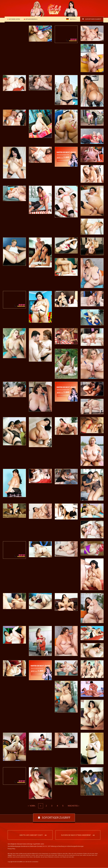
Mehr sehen (41, 844)
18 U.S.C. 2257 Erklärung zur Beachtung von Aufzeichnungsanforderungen (63, 846)
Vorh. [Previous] (32, 806)
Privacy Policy (11, 849)
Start (9, 844)
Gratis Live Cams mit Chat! (31, 835)
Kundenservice (25, 846)
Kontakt (40, 846)
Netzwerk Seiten (14, 19)
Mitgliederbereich (31, 19)
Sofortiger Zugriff (93, 19)
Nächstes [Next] (73, 806)
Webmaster (34, 846)
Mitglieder (14, 844)
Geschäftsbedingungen (14, 846)
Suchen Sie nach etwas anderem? (76, 835)
